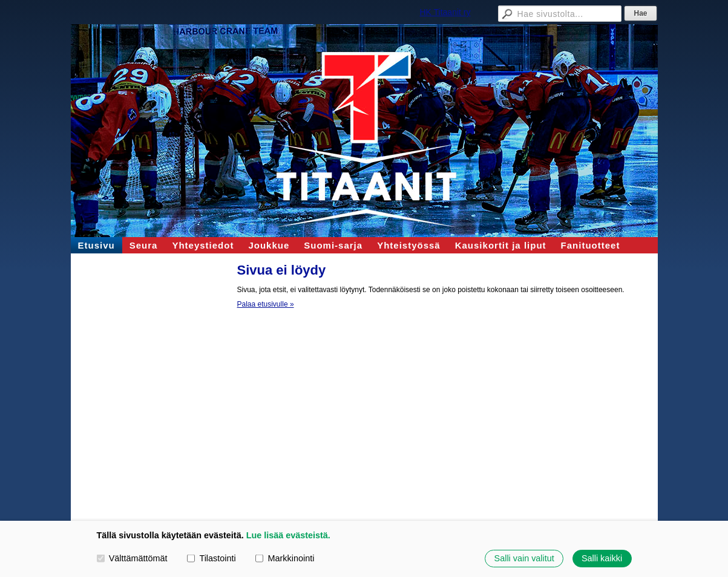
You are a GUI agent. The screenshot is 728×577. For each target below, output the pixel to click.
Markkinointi (285, 558)
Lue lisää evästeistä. (288, 535)
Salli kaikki (602, 558)
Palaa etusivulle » (266, 304)
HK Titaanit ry (445, 12)
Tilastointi (211, 558)
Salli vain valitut (524, 558)
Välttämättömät (132, 558)
